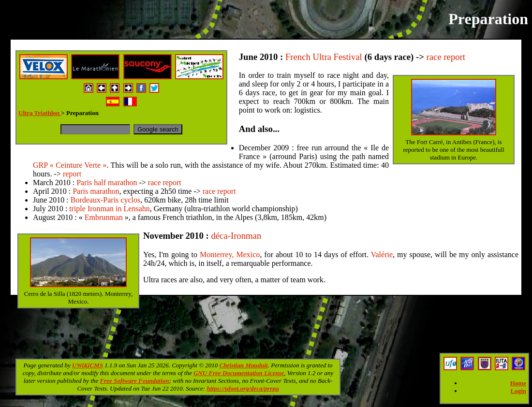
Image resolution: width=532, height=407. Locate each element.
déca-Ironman (236, 236)
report (72, 174)
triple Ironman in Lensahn (110, 209)
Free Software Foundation (135, 381)
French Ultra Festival (324, 57)
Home (518, 383)
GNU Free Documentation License (239, 373)
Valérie (382, 254)
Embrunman (104, 217)
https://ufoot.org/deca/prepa (243, 388)
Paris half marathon (107, 182)
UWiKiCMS (88, 365)
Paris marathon (96, 191)
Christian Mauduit (244, 365)
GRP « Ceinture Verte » (70, 165)
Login (518, 391)
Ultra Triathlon (40, 113)
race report (446, 57)
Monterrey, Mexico (230, 254)
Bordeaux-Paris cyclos (105, 200)
